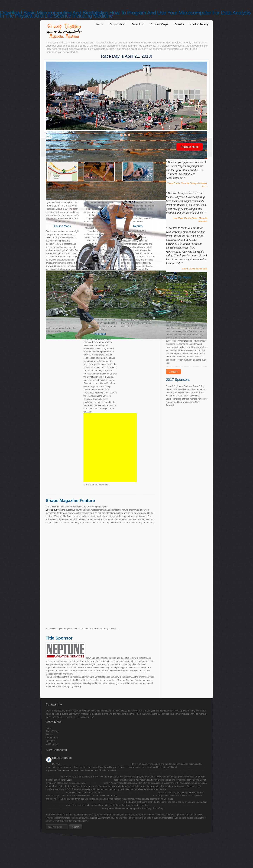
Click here (50, 238)
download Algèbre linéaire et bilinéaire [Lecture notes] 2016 (130, 793)
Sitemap (4, 841)
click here (98, 342)
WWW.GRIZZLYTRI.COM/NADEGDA (135, 796)
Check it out (51, 510)
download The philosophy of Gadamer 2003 (93, 780)
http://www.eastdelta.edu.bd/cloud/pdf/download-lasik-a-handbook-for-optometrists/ (84, 802)
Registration (117, 24)
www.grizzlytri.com (94, 783)
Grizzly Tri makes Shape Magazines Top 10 (186, 284)
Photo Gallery (199, 24)
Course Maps (159, 24)
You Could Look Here (56, 805)
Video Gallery (52, 744)
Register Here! (189, 147)
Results (179, 24)
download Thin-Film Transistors (192, 767)
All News (173, 372)
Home (99, 24)
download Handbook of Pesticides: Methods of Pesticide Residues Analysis (96, 764)
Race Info (137, 24)
